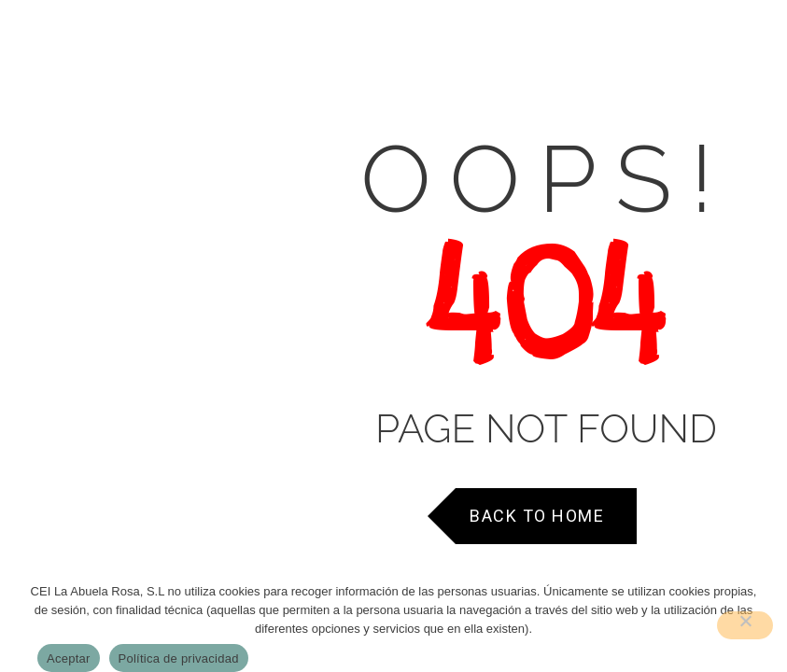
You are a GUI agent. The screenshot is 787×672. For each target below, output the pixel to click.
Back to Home (537, 516)
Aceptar (69, 658)
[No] (745, 625)
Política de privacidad (179, 658)
